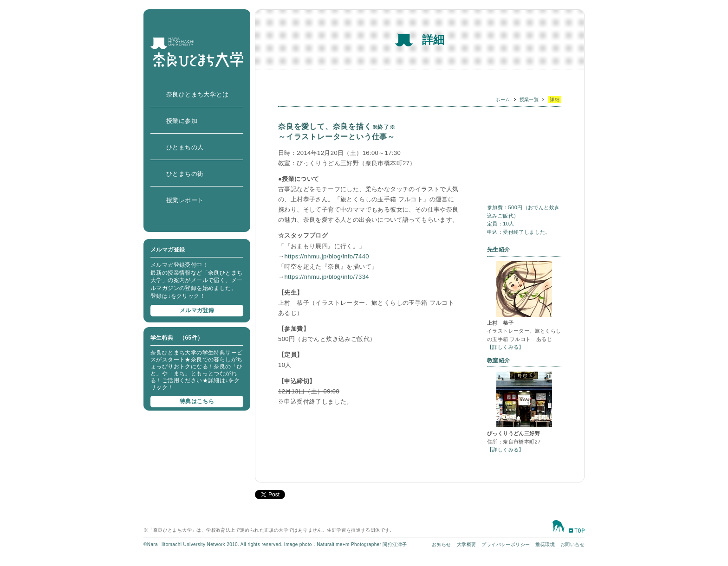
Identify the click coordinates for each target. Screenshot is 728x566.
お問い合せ (572, 544)
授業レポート (185, 200)
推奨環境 (545, 544)
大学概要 (467, 544)
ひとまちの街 (185, 174)
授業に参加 (182, 121)
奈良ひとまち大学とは (197, 94)
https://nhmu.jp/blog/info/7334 (327, 277)
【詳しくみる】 (506, 347)
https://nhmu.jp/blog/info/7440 (327, 256)
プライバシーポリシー (506, 544)
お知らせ (442, 544)
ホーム (503, 100)
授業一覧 (529, 100)
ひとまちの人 (185, 147)
